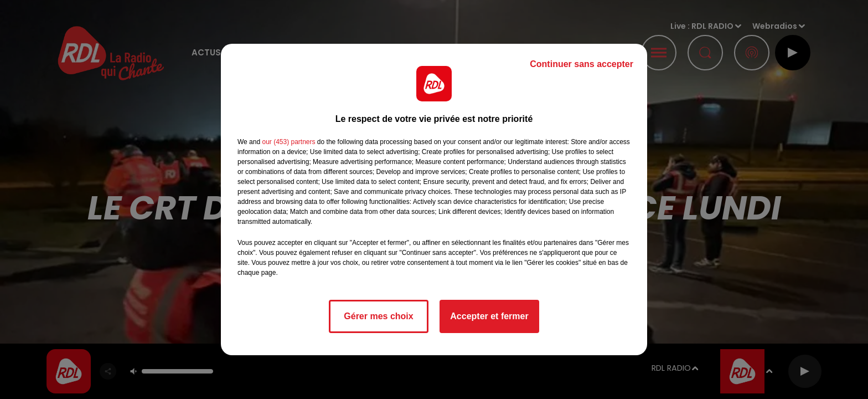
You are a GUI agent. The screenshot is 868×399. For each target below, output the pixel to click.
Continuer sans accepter (582, 64)
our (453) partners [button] (288, 142)
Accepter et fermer (489, 316)
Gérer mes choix (378, 316)
